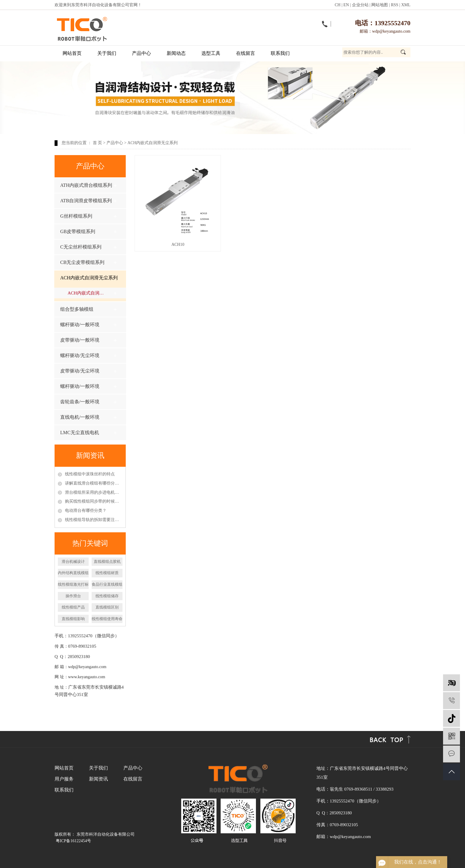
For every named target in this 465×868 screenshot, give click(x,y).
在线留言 (246, 53)
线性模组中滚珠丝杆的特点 (90, 474)
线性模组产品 (73, 607)
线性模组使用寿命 (107, 619)
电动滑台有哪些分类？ (86, 511)
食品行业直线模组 (107, 584)
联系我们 (280, 53)
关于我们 (107, 53)
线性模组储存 (107, 596)
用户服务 (64, 779)
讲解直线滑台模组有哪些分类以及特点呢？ (94, 483)
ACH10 (178, 245)
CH (338, 5)
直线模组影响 (73, 619)
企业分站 (360, 5)
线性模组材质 (107, 573)
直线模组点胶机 (107, 562)
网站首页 (72, 53)
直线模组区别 (107, 607)
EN (346, 5)
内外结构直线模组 (73, 573)
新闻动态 (176, 53)
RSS (395, 5)
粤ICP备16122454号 (74, 841)
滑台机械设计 (73, 562)
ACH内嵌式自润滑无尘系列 (153, 143)
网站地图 (380, 5)
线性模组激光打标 (73, 584)
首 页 (98, 143)
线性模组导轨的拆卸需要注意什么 (94, 520)
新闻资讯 (98, 779)
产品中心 (141, 53)
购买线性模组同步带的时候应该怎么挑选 (94, 501)
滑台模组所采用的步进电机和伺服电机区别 (94, 492)
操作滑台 (73, 596)
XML (406, 5)
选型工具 (211, 53)
